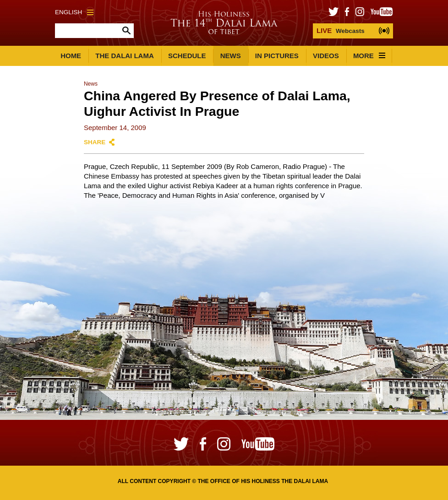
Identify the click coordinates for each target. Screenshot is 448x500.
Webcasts (341, 30)
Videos (326, 56)
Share (95, 142)
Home (71, 56)
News (231, 56)
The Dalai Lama (125, 56)
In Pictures (277, 56)
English (74, 12)
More (369, 56)
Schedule (187, 56)
